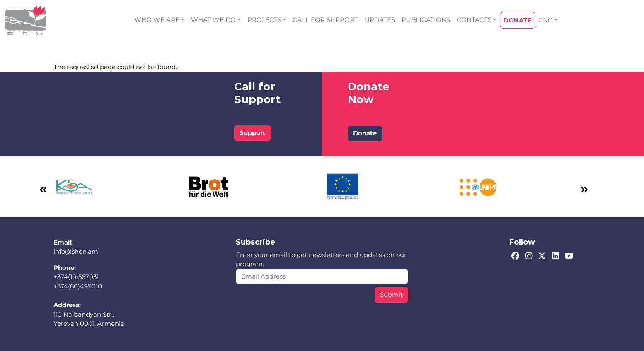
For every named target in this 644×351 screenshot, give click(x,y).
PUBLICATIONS (426, 20)
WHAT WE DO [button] (213, 20)
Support (253, 133)
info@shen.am (76, 251)
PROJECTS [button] (264, 20)
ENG (546, 20)
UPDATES (380, 20)
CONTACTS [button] (474, 20)
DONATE (518, 20)
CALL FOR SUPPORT (325, 20)
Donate (365, 133)
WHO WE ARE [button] (157, 20)
